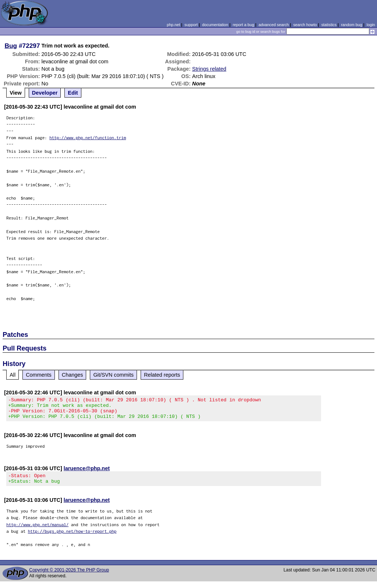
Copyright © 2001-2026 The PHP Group (69, 577)
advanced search (274, 25)
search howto (305, 25)
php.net (173, 25)
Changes (73, 375)
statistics (329, 25)
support (191, 25)
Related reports (162, 375)
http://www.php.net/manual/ (37, 531)
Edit (73, 93)
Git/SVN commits (113, 375)
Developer (45, 93)
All (13, 375)
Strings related (209, 69)
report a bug (243, 25)
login (371, 25)
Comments (39, 375)
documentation (215, 25)
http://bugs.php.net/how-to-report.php (72, 538)
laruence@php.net (87, 473)
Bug (11, 46)
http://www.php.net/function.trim (88, 138)
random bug (352, 25)
